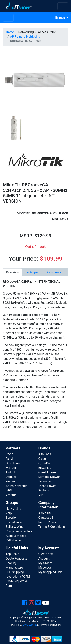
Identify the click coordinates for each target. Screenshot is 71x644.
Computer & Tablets (19, 531)
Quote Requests (16, 558)
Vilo (41, 495)
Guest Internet (48, 472)
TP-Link (11, 472)
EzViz (9, 454)
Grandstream (14, 463)
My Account (46, 568)
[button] (35, 81)
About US (45, 513)
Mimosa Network (50, 477)
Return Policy (47, 522)
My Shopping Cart (50, 572)
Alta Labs (45, 454)
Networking (13, 509)
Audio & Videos (16, 536)
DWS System (30, 625)
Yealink (11, 481)
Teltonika (45, 481)
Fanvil (10, 459)
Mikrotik (11, 468)
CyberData (45, 463)
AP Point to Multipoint (25, 37)
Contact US (46, 518)
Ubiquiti (11, 477)
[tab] (12, 272)
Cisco (42, 459)
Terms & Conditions (52, 527)
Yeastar (11, 495)
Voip (9, 513)
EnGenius (45, 468)
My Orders (45, 563)
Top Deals (12, 554)
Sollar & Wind (15, 527)
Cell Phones (14, 540)
